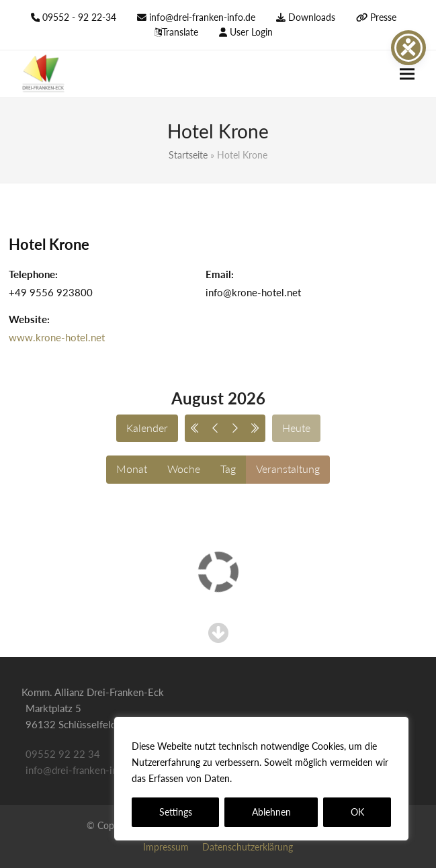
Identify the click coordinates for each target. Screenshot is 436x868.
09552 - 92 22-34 (79, 17)
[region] (261, 779)
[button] (407, 74)
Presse (383, 17)
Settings (176, 812)
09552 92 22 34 (63, 754)
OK (357, 812)
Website (28, 319)
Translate (180, 32)
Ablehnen (271, 812)
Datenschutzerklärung (283, 778)
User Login (251, 32)
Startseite (188, 155)
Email (218, 274)
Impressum (166, 847)
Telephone (32, 274)
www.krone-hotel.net (57, 337)
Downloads (312, 17)
